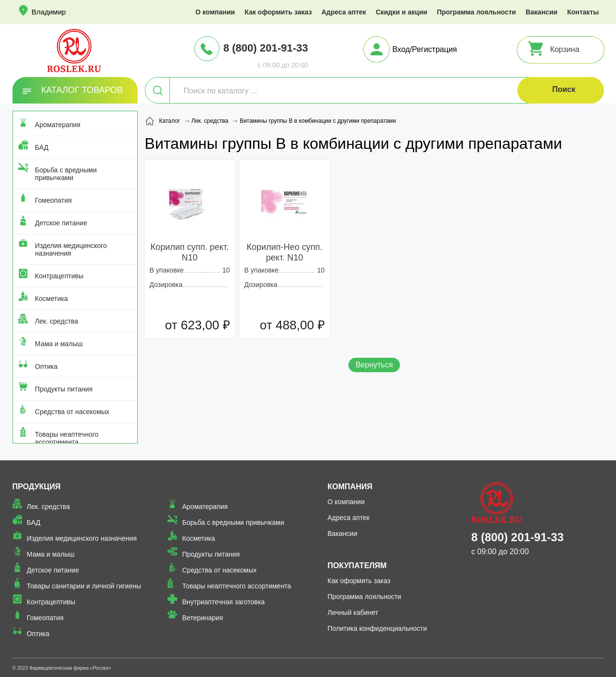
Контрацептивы (59, 276)
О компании (215, 12)
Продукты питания (64, 389)
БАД (42, 147)
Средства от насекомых (72, 412)
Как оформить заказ (278, 12)
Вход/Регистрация (424, 49)
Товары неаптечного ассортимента (67, 438)
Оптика (46, 366)
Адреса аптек (344, 12)
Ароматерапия (58, 125)
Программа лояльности (476, 12)
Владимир (49, 12)
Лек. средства (57, 321)
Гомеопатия (54, 200)
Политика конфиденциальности (378, 628)
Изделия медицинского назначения (71, 249)
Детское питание (61, 223)
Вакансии (541, 12)
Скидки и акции (402, 12)
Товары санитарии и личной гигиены (84, 586)
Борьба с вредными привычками (66, 174)
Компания (350, 487)
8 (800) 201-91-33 (266, 48)
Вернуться (374, 365)
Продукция (37, 487)
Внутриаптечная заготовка (223, 602)
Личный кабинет (353, 612)
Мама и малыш (59, 344)
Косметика (51, 299)
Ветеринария (202, 618)
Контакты (583, 12)
